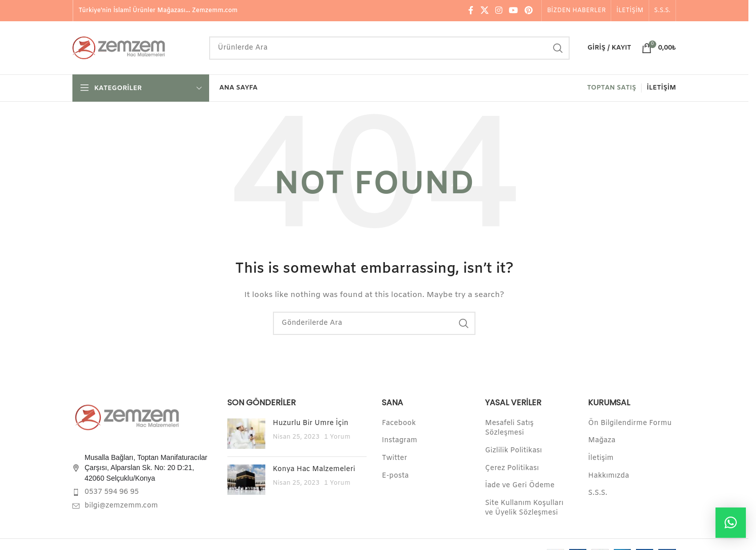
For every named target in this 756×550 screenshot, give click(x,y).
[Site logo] (136, 48)
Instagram (400, 440)
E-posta (395, 476)
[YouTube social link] (514, 11)
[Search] (389, 48)
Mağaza (602, 440)
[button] (731, 523)
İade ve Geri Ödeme (520, 485)
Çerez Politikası (512, 468)
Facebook (399, 423)
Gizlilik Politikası (514, 451)
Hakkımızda (608, 476)
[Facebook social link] (471, 11)
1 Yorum (337, 437)
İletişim (601, 458)
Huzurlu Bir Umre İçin (311, 423)
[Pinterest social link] (529, 11)
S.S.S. (598, 493)
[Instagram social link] (499, 11)
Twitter (394, 458)
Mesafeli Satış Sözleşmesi (509, 428)
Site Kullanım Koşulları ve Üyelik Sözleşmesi (524, 508)
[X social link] (484, 11)
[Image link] (128, 417)
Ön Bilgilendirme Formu (630, 423)
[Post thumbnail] (246, 434)
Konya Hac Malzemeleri (314, 469)
